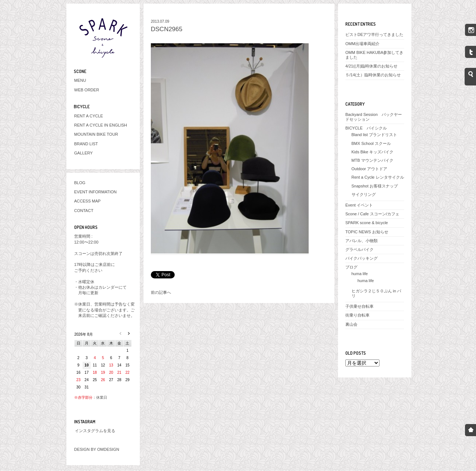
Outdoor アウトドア (370, 169)
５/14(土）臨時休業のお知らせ (373, 75)
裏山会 (351, 324)
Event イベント (359, 205)
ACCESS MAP (87, 201)
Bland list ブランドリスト (375, 135)
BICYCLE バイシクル (366, 128)
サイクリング (364, 194)
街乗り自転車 (357, 315)
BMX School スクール (371, 143)
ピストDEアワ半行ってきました (374, 34)
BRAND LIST (86, 144)
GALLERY (83, 153)
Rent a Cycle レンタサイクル (378, 177)
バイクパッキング (361, 258)
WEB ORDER (87, 90)
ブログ (351, 267)
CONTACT (84, 211)
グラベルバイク (359, 249)
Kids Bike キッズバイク (373, 152)
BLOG (80, 183)
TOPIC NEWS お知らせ (367, 232)
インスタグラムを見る (95, 431)
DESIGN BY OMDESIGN (97, 449)
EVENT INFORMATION (95, 192)
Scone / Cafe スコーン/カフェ (372, 214)
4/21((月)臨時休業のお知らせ (371, 66)
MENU (80, 80)
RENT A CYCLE (89, 116)
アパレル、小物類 (361, 241)
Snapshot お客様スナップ (375, 186)
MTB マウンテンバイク (373, 160)
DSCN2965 (167, 29)
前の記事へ (161, 292)
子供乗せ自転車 (359, 306)
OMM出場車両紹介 (362, 44)
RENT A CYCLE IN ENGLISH (101, 125)
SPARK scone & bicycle (367, 223)
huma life (360, 274)
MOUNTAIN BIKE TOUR (96, 134)
